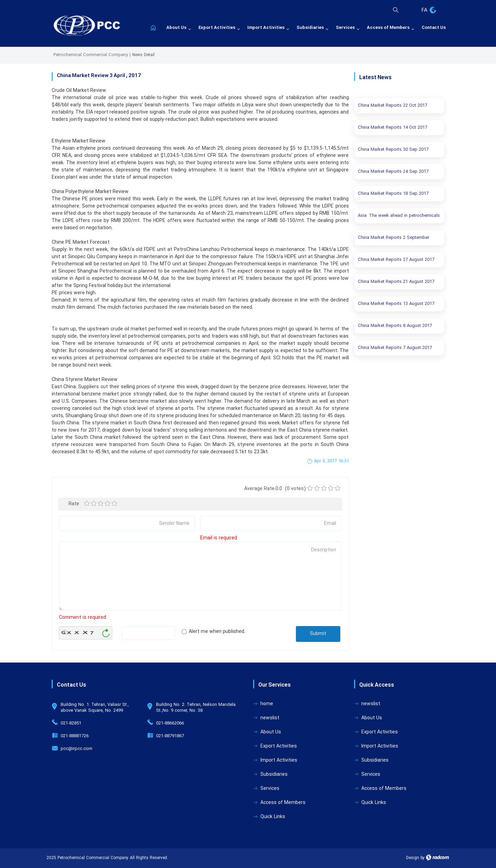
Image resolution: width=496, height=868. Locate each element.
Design (413, 858)
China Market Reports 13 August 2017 (396, 304)
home (267, 704)
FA (424, 10)
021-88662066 (170, 723)
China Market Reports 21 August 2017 (396, 282)
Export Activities (279, 746)
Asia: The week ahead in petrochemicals (399, 216)
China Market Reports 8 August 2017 (395, 326)
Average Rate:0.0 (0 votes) (275, 489)
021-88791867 (170, 736)
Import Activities (279, 760)
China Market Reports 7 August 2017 (395, 348)
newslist (270, 718)
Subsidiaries (274, 775)
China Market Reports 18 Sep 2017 (393, 194)
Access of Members (283, 803)
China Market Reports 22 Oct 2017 (392, 106)
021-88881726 (75, 736)
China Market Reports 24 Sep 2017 (393, 172)
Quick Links (273, 817)
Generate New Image (106, 633)
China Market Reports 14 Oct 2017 (392, 128)
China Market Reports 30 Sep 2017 (393, 150)
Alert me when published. (217, 632)
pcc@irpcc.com (76, 749)
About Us (271, 732)
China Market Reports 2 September (394, 238)
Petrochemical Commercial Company (91, 55)
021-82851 (71, 723)
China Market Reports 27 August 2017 (396, 260)
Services (270, 789)
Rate (73, 504)
